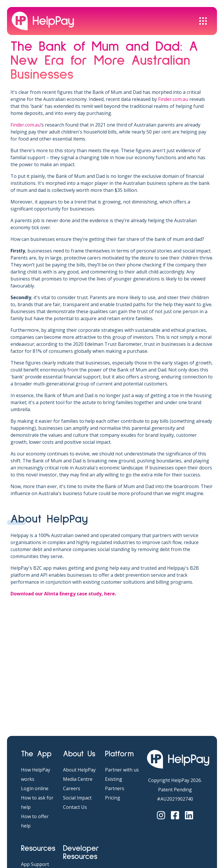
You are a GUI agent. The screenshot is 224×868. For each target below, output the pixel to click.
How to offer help (35, 821)
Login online (35, 788)
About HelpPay (79, 770)
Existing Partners (115, 784)
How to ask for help (37, 802)
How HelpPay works (36, 774)
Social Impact (77, 798)
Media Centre (78, 779)
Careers (72, 788)
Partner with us (122, 770)
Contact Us (75, 807)
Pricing (113, 798)
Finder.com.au (173, 99)
